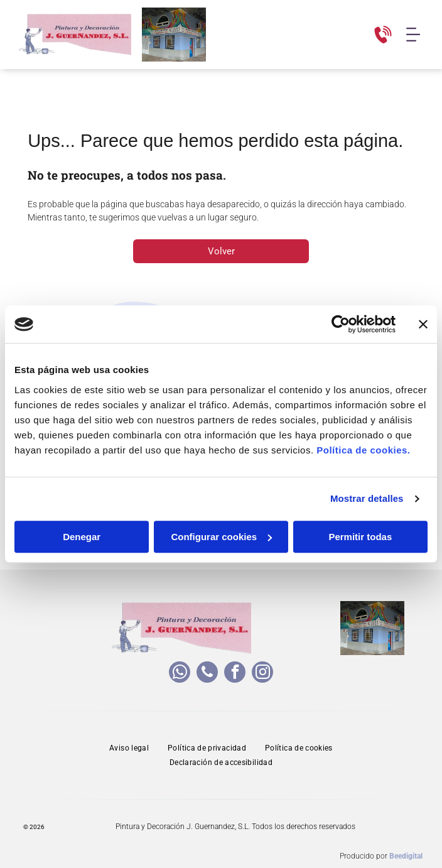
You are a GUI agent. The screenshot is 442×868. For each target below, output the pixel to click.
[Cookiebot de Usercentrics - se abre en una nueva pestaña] (341, 324)
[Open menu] (413, 35)
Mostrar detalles (367, 498)
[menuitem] (129, 748)
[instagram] (262, 674)
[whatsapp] (180, 674)
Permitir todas (360, 537)
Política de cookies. (363, 450)
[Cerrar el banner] (423, 324)
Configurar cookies (221, 537)
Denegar (82, 537)
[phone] (207, 674)
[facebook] (235, 674)
